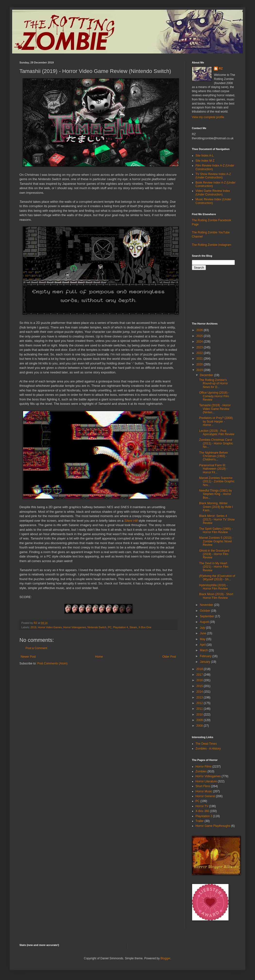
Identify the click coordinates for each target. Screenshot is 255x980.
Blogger (166, 958)
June (203, 633)
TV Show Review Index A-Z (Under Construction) (213, 176)
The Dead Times (206, 744)
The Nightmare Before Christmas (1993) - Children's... (213, 456)
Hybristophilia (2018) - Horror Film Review (213, 587)
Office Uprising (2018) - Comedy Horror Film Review (214, 396)
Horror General (205, 796)
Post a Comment (36, 648)
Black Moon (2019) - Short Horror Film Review (216, 596)
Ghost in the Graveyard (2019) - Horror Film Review (214, 554)
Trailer (200, 821)
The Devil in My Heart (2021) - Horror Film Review (214, 567)
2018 (200, 669)
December (207, 375)
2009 (200, 720)
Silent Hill (131, 521)
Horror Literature (206, 781)
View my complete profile (208, 117)
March (204, 650)
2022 (200, 353)
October (205, 611)
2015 (200, 686)
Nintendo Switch (97, 627)
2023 (200, 347)
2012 (200, 703)
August (205, 622)
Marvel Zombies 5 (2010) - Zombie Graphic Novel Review (216, 541)
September (207, 616)
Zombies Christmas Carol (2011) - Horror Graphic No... (216, 443)
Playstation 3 (204, 816)
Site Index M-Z (205, 161)
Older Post (169, 657)
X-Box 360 (202, 811)
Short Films (203, 786)
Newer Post (28, 657)
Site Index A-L (205, 156)
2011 (200, 709)
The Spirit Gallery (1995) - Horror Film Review (216, 530)
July (203, 628)
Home (99, 657)
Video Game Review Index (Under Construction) (213, 193)
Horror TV (202, 806)
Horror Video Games (50, 627)
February (206, 656)
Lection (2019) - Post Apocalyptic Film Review (217, 433)
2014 (200, 692)
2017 (200, 675)
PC (110, 627)
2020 (200, 364)
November (207, 605)
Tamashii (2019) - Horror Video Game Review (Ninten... (215, 409)
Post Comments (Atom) (52, 663)
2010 (200, 715)
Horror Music (204, 791)
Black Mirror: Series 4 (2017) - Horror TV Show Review (217, 519)
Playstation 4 (120, 627)
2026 (200, 330)
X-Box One (145, 627)
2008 (200, 726)
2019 (34, 627)
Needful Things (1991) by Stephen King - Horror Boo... (216, 494)
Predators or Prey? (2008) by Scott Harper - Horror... (216, 421)
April (203, 645)
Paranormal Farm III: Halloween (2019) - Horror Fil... (213, 469)
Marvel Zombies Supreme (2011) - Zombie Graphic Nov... (217, 481)
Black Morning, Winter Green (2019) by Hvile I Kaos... (216, 507)
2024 (200, 342)
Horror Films (204, 767)
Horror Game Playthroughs (213, 826)
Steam (133, 627)
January (205, 662)
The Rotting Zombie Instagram (212, 245)
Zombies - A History (208, 749)
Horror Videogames (75, 627)
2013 (200, 697)
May (203, 639)
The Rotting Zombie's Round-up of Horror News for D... (213, 384)
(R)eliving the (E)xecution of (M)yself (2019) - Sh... (217, 578)
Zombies (201, 771)
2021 (200, 359)
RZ (221, 69)
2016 (200, 680)
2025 (200, 336)
